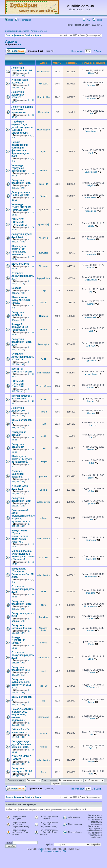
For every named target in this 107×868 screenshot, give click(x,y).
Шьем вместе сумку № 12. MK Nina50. (21, 300)
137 (22, 633)
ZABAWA (91, 346)
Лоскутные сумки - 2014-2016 (22, 235)
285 (18, 482)
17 (33, 213)
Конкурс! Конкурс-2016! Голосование (20, 327)
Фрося (44, 733)
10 (33, 544)
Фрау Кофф (44, 224)
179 (18, 737)
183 (22, 692)
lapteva (91, 268)
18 (13, 215)
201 (13, 188)
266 (13, 416)
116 (13, 284)
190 (22, 663)
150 (18, 494)
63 (16, 377)
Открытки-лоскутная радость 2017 (23, 276)
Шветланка (91, 197)
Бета (44, 772)
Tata (43, 448)
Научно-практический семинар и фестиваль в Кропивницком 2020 (20, 149)
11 (13, 547)
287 (18, 705)
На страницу (78, 51)
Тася (44, 424)
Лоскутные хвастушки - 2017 (21, 182)
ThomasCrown (44, 386)
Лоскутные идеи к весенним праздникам (22, 110)
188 (13, 663)
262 (13, 242)
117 (18, 284)
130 (13, 764)
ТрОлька (91, 672)
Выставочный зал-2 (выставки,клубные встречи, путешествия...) (23, 516)
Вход (9, 20)
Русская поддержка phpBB (53, 851)
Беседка (16, 288)
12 (16, 547)
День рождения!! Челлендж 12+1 (21, 194)
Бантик (91, 449)
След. (99, 51)
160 (18, 88)
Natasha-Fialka (43, 629)
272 (13, 320)
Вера (44, 436)
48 (16, 117)
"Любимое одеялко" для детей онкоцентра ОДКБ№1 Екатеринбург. (22, 127)
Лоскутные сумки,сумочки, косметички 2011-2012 (22, 683)
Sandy (91, 226)
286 (22, 482)
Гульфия (44, 617)
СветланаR (91, 317)
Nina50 (43, 302)
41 (33, 401)
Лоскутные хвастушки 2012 (21, 669)
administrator (44, 373)
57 (33, 646)
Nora (44, 605)
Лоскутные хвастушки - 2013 (21, 603)
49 (13, 335)
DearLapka (91, 99)
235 (22, 428)
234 (18, 428)
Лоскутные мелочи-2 (18, 314)
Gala (91, 331)
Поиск (97, 20)
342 (18, 293)
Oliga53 (91, 185)
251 (22, 675)
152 (13, 506)
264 (22, 242)
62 (13, 377)
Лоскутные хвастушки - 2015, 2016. (22, 342)
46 (33, 115)
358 (13, 725)
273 (18, 320)
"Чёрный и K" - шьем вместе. (20, 731)
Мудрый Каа (43, 278)
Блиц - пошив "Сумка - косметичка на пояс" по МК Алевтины (20, 536)
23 (13, 259)
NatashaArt (43, 657)
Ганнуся (43, 461)
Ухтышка (43, 558)
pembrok (43, 476)
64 (13, 440)
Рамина (91, 239)
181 (13, 692)
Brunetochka (44, 97)
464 (13, 526)
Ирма (91, 73)
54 (33, 450)
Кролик (91, 304)
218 (13, 350)
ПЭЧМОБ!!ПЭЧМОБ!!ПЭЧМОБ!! (18, 384)
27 (13, 176)
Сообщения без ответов (17, 31)
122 (22, 776)
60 (13, 752)
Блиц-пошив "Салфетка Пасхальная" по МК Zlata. (23, 573)
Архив (38, 35)
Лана (91, 659)
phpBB (41, 849)
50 (16, 335)
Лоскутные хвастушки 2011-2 (22, 770)
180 (22, 737)
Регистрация (23, 20)
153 (18, 506)
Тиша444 (44, 184)
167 (18, 75)
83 (16, 102)
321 (22, 391)
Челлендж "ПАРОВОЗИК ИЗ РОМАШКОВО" (21, 207)
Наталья (43, 316)
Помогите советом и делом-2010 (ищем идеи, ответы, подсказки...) (22, 715)
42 (13, 403)
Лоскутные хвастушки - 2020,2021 (19, 95)
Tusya (44, 290)
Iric (20, 44)
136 (18, 633)
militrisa (43, 747)
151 (22, 494)
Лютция (43, 412)
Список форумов (14, 35)
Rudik (44, 359)
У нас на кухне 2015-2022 (20, 81)
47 (13, 117)
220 (22, 350)
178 (13, 737)
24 (16, 259)
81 (33, 100)
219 (18, 350)
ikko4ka (91, 631)
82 (13, 102)
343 (22, 293)
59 (16, 648)
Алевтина (43, 238)
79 (33, 227)
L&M (43, 400)
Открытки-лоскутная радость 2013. (23, 589)
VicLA (91, 491)
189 (18, 663)
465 (18, 526)
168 (22, 75)
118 (22, 284)
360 (22, 725)
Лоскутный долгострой (18, 409)
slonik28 (43, 686)
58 (13, 648)
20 (13, 200)
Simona (43, 170)
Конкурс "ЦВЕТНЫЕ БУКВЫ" (18, 640)
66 (16, 597)
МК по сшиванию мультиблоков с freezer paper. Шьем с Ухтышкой (23, 555)
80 (13, 230)
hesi (91, 735)
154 (22, 506)
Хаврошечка (43, 502)
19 (33, 198)
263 (18, 242)
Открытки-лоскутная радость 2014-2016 (23, 357)
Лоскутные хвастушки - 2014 (21, 500)
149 (13, 494)
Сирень (44, 490)
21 (16, 200)
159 (13, 88)
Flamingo (43, 266)
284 (13, 482)
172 (18, 621)
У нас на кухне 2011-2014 (20, 487)
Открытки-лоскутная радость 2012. (23, 655)
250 (18, 675)
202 (18, 188)
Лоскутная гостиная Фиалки (22, 627)
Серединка (91, 211)
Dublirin (29, 35)
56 (16, 452)
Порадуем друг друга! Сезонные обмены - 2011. (21, 744)
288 (22, 705)
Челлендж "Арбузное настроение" (19, 168)
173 (22, 621)
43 (16, 403)
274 (22, 320)
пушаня (91, 503)
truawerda (43, 253)
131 (18, 764)
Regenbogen (43, 130)
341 (13, 293)
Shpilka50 (91, 559)
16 (33, 562)
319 (13, 391)
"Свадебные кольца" (19, 434)
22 (33, 257)
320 (18, 391)
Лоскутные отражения (18, 446)
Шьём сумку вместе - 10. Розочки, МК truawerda (19, 250)
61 (33, 374)
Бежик (91, 478)
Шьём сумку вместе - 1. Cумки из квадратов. (22, 459)
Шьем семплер (20, 264)
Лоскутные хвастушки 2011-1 (22, 69)
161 (22, 88)
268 (22, 416)
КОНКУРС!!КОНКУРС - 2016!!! (22, 370)
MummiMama (43, 72)
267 (18, 416)
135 (13, 633)
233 (13, 428)
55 (13, 452)
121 (18, 776)
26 (33, 174)
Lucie (43, 671)
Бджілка (91, 85)
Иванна (91, 413)
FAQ (86, 20)
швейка (44, 643)
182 (18, 692)
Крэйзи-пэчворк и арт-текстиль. (22, 397)
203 (22, 188)
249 (13, 675)
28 (16, 176)
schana (43, 518)
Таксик (91, 463)
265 (22, 364)
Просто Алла (91, 606)
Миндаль (44, 84)
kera (91, 113)
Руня (43, 151)
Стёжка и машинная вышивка (18, 474)
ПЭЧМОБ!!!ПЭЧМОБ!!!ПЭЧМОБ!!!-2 (19, 222)
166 (13, 75)
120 (13, 776)
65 (16, 440)
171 (13, 621)
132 (22, 764)
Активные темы (39, 31)
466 (22, 526)
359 (18, 725)
